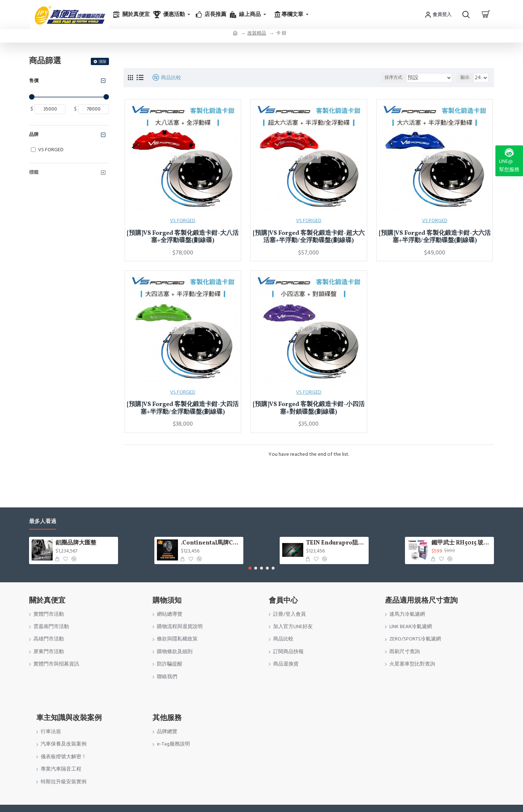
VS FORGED (183, 221)
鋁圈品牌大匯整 (76, 543)
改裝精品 (257, 33)
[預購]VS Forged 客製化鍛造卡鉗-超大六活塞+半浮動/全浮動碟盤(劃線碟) (309, 237)
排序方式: (403, 78)
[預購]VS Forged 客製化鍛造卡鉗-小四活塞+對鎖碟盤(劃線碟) (309, 408)
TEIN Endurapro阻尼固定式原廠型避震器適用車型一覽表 (336, 543)
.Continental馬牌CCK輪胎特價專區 (211, 543)
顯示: (467, 78)
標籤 (34, 172)
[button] (250, 568)
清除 (102, 62)
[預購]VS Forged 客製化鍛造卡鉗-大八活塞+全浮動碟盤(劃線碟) (183, 237)
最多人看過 (43, 522)
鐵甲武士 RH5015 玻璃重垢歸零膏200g (461, 543)
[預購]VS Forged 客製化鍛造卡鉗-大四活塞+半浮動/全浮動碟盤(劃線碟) (183, 408)
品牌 (34, 134)
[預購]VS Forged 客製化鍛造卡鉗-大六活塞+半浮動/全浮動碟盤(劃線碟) (435, 237)
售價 (34, 81)
